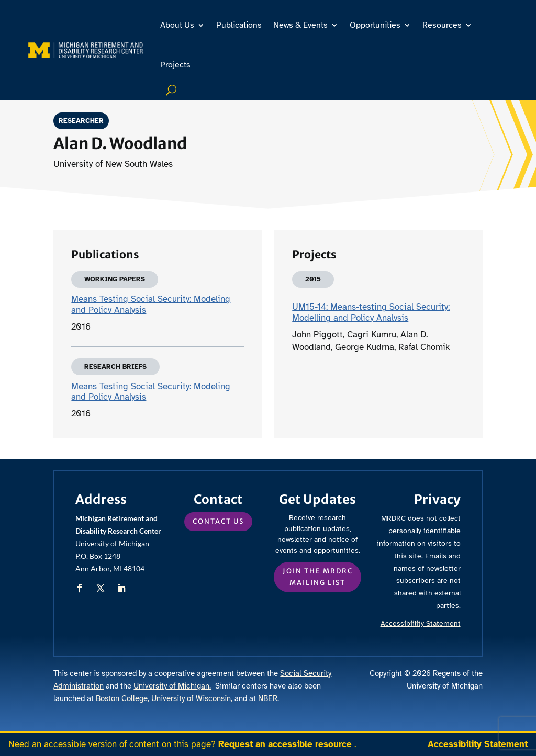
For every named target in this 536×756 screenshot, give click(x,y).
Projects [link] (175, 65)
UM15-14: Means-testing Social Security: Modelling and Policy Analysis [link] (371, 312)
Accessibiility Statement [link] (421, 623)
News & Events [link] (300, 25)
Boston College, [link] (122, 698)
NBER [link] (268, 698)
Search (172, 90)
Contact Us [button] (218, 521)
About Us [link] (177, 25)
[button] (80, 588)
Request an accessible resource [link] (286, 744)
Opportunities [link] (375, 25)
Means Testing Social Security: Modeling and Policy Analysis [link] (151, 304)
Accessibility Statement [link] (478, 744)
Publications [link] (239, 25)
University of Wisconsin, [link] (192, 698)
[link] (86, 50)
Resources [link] (442, 25)
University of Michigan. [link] (172, 686)
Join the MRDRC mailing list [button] (318, 577)
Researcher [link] (85, 121)
